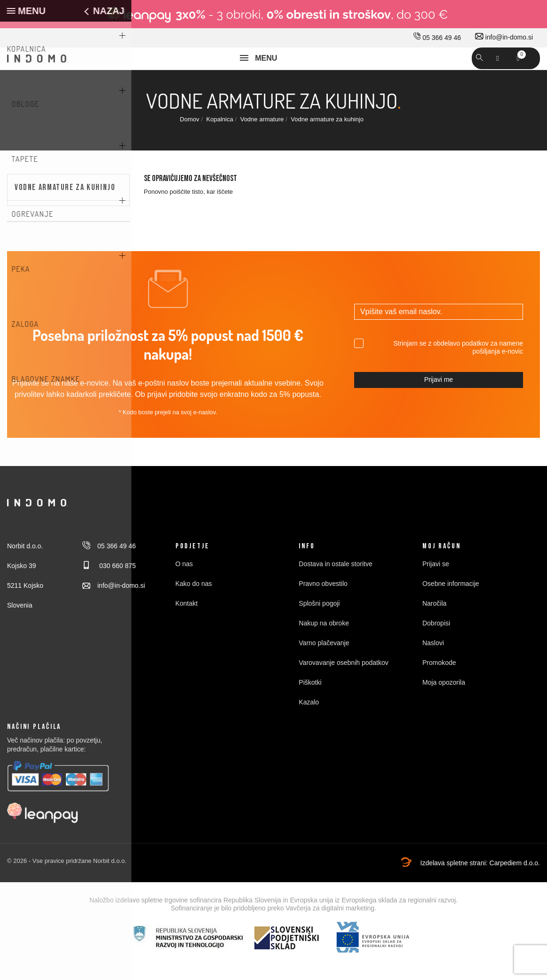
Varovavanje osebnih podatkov (343, 687)
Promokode (439, 687)
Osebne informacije (451, 608)
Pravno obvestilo (323, 608)
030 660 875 (109, 590)
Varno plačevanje (324, 667)
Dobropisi (436, 648)
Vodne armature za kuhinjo (65, 211)
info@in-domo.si (504, 37)
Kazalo (309, 727)
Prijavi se (436, 588)
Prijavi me (439, 404)
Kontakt (186, 628)
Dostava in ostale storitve (335, 588)
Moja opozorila (444, 707)
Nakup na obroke (324, 648)
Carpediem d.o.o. (515, 887)
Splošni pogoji (319, 628)
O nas (184, 588)
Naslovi (433, 667)
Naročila (434, 628)
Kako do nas (194, 608)
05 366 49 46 (437, 38)
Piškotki (310, 707)
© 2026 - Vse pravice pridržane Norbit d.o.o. (67, 885)
